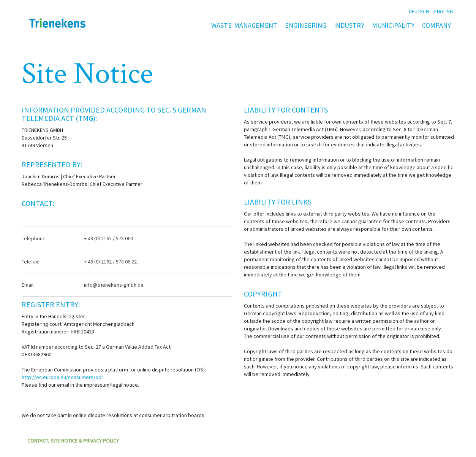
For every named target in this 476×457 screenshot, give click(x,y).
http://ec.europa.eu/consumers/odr (62, 377)
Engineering (306, 25)
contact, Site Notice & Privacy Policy (73, 441)
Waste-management (244, 25)
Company (436, 25)
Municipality (393, 25)
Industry (349, 25)
